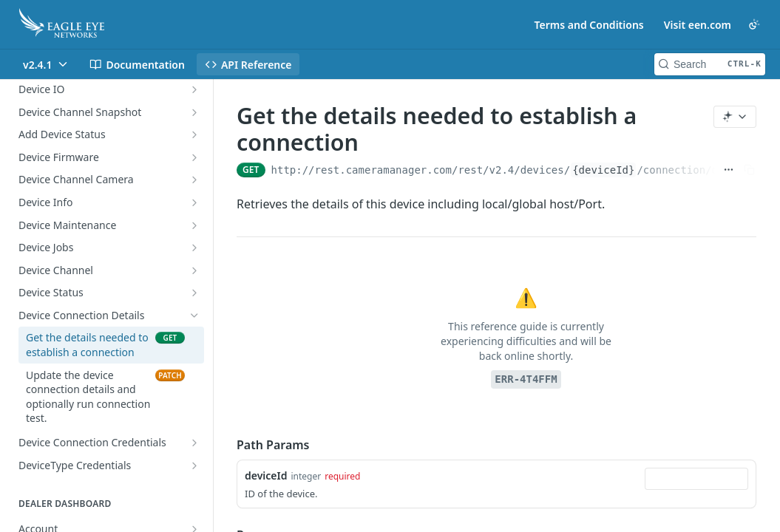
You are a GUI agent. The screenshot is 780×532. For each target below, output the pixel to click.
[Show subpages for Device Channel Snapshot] (194, 112)
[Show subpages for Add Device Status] (194, 134)
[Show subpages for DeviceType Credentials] (194, 465)
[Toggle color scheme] (754, 24)
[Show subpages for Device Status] (194, 293)
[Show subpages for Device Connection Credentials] (194, 443)
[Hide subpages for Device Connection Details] (194, 316)
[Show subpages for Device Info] (194, 202)
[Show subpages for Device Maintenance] (194, 225)
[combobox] (696, 479)
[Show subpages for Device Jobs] (194, 248)
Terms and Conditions (589, 25)
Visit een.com (698, 25)
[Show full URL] (729, 170)
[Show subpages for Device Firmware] (194, 157)
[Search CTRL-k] (710, 64)
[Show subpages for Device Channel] (194, 270)
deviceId (266, 475)
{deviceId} (603, 170)
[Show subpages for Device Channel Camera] (194, 180)
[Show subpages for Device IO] (194, 89)
